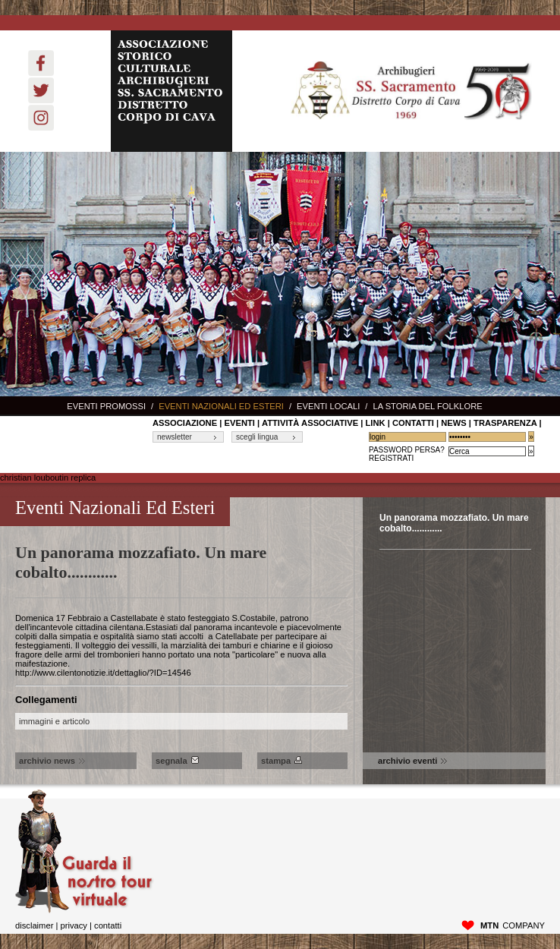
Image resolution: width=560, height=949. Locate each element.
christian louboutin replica (48, 478)
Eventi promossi (106, 406)
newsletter (175, 437)
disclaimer (34, 925)
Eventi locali (328, 406)
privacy (73, 925)
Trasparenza (505, 423)
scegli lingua (257, 437)
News (454, 423)
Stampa (282, 761)
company (513, 925)
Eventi (240, 423)
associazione (185, 423)
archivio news (52, 761)
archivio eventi (412, 761)
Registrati (391, 458)
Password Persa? (407, 450)
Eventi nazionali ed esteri (221, 406)
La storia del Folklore (427, 406)
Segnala (177, 761)
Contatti (108, 925)
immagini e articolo (54, 721)
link (375, 423)
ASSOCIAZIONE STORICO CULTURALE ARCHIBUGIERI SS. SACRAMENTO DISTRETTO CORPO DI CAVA (171, 91)
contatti (413, 423)
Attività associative (310, 423)
